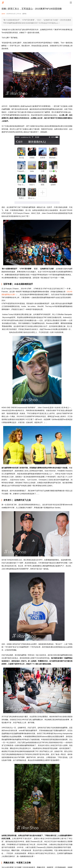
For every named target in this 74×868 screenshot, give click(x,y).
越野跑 (24, 14)
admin (3, 14)
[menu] (71, 3)
